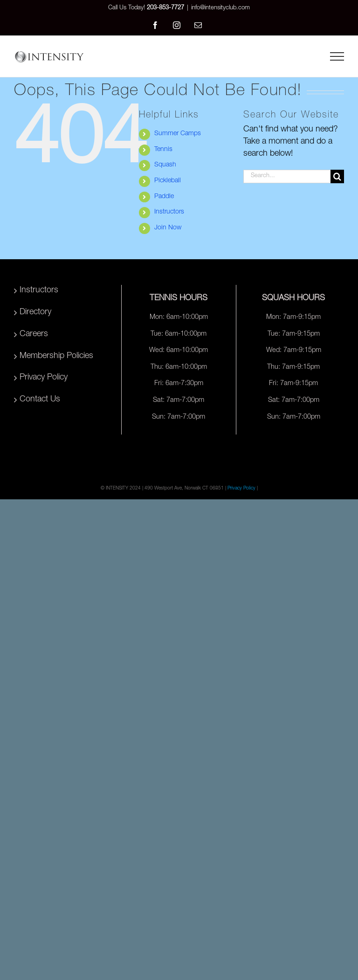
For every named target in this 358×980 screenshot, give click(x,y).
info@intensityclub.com (220, 8)
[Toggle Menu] (337, 56)
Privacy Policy (44, 378)
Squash (165, 165)
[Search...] (287, 176)
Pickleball (168, 181)
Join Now (168, 228)
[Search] (337, 176)
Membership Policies (56, 356)
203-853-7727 (165, 8)
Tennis (163, 150)
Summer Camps (178, 134)
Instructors (169, 212)
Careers (34, 334)
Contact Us (40, 400)
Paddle (164, 197)
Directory (35, 312)
